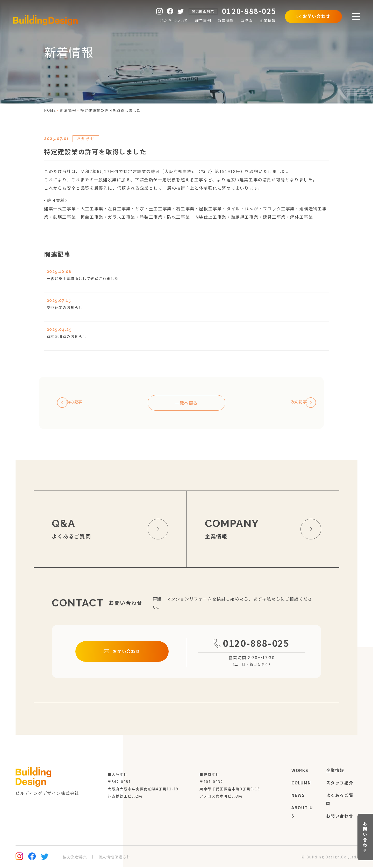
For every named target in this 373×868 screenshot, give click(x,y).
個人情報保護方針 (115, 858)
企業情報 (335, 771)
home (50, 110)
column (301, 783)
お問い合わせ (340, 817)
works (300, 771)
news (298, 796)
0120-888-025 (252, 650)
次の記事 (300, 403)
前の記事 (73, 403)
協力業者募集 (75, 858)
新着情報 (68, 110)
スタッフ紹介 (340, 783)
